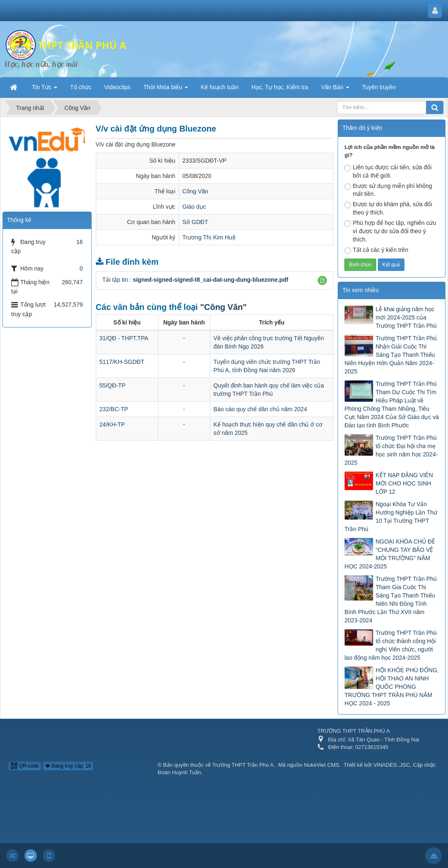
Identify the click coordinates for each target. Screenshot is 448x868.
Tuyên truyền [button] (379, 87)
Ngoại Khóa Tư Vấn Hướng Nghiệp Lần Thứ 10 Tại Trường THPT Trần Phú (391, 517)
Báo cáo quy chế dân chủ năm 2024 (261, 409)
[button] (322, 280)
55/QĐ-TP (113, 385)
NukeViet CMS (322, 765)
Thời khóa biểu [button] (166, 90)
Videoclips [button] (117, 87)
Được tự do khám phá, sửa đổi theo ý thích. (388, 208)
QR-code (25, 766)
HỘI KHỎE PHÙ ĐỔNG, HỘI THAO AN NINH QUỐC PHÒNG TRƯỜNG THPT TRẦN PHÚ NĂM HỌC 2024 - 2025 (391, 687)
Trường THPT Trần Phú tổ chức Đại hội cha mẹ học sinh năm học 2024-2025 (391, 450)
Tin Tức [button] (45, 90)
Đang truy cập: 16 (68, 766)
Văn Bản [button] (335, 90)
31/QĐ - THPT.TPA (124, 338)
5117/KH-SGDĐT (122, 362)
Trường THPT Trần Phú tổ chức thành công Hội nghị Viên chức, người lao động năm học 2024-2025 (390, 645)
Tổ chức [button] (81, 87)
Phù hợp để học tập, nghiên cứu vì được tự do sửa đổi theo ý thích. (390, 231)
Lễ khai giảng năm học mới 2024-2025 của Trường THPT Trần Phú (406, 317)
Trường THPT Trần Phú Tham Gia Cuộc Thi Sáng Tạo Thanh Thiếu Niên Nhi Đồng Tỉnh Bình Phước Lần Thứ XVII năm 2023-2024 (390, 600)
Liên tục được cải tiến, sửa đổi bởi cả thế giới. (388, 171)
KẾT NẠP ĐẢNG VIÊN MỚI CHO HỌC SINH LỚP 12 (404, 483)
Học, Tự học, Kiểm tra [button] (280, 87)
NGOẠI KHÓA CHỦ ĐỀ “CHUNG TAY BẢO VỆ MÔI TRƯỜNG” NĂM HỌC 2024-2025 (390, 554)
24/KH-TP (112, 424)
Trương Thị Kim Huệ (209, 237)
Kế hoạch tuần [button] (220, 87)
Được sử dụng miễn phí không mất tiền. (388, 190)
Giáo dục (194, 207)
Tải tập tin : (195, 280)
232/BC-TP (114, 409)
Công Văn (195, 191)
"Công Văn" (223, 307)
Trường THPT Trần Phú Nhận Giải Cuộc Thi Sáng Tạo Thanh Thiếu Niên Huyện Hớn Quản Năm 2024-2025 (390, 355)
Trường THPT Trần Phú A (243, 765)
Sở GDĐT (195, 222)
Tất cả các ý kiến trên (376, 250)
